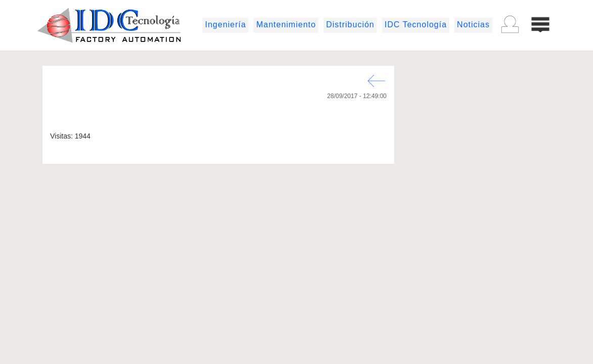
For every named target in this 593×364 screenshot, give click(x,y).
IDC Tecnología (416, 25)
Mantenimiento (286, 25)
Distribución (350, 25)
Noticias (473, 25)
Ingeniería (225, 25)
